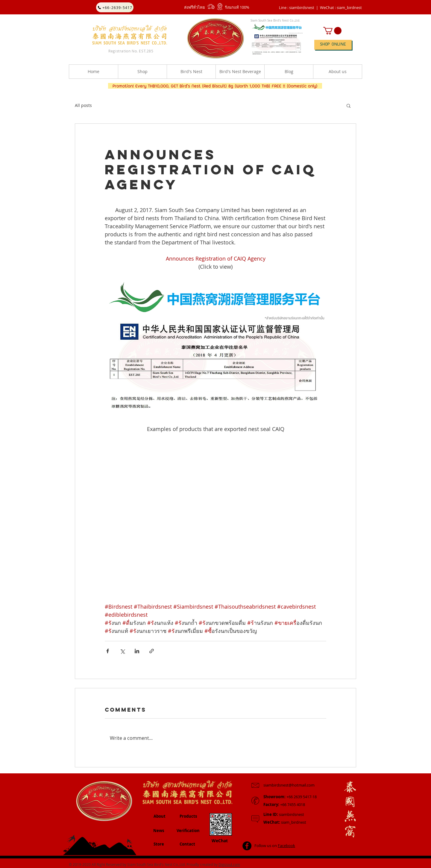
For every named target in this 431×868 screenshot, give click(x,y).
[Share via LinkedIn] (137, 651)
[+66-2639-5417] (115, 7)
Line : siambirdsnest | (299, 7)
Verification (188, 831)
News (159, 831)
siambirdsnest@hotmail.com (289, 785)
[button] (341, 7)
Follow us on (275, 846)
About (160, 816)
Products (188, 816)
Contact (187, 844)
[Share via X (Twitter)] (122, 651)
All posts (83, 105)
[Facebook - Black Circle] (247, 846)
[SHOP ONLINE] (333, 45)
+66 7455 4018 (284, 805)
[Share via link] (152, 651)
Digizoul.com (229, 864)
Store (159, 844)
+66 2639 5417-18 (290, 797)
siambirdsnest (284, 814)
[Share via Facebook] (108, 651)
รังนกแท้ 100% (237, 7)
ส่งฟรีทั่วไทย (195, 7)
